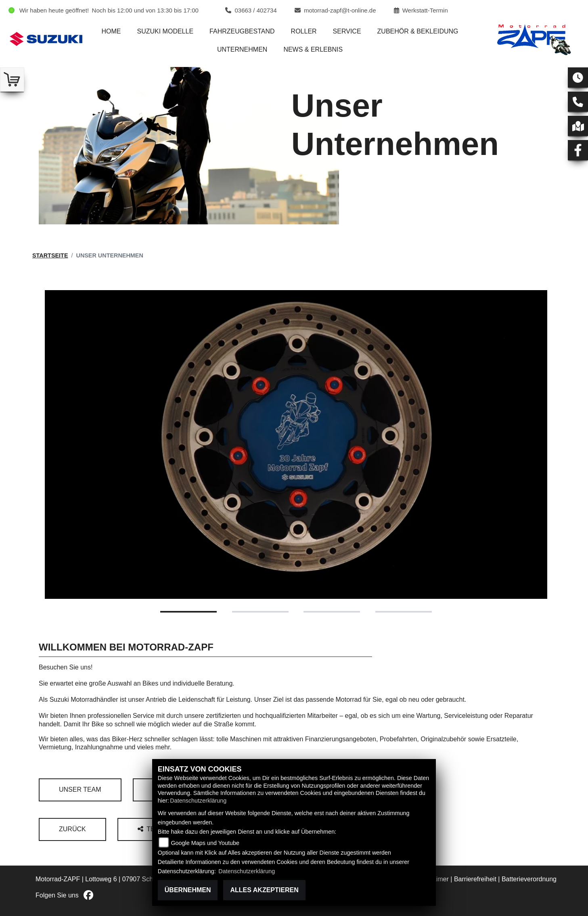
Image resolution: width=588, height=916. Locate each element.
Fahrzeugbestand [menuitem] (242, 31)
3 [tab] (332, 612)
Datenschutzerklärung (198, 801)
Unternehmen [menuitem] (242, 49)
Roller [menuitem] (304, 31)
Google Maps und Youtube (205, 843)
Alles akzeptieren (264, 890)
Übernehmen (188, 890)
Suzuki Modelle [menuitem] (165, 31)
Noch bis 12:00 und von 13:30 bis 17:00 (145, 10)
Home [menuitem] (111, 31)
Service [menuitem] (347, 31)
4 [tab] (404, 612)
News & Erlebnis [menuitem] (313, 49)
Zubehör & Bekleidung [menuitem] (418, 31)
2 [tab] (260, 612)
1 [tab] (188, 612)
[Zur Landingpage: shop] (12, 79)
